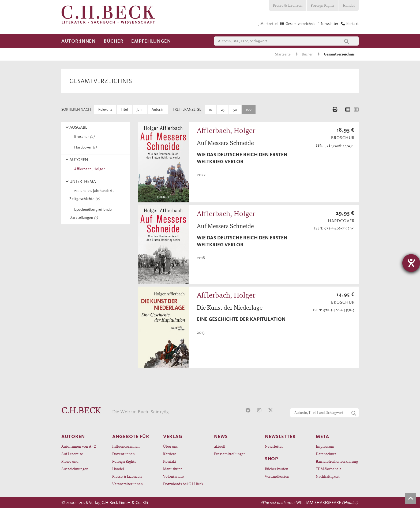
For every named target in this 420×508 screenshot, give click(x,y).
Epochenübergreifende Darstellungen (91, 214)
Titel (124, 110)
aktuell (220, 446)
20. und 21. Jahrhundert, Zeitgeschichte (92, 195)
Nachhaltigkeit (328, 476)
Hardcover (84, 147)
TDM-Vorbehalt (328, 469)
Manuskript (172, 469)
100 (249, 110)
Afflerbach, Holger (89, 169)
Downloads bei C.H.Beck (183, 484)
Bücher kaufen (277, 469)
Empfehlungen (151, 41)
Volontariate (173, 476)
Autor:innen (78, 41)
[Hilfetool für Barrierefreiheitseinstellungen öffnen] (411, 263)
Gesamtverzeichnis (339, 54)
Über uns (170, 446)
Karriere (170, 454)
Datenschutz (326, 454)
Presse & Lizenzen (288, 5)
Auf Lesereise (72, 454)
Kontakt (170, 461)
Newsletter (274, 446)
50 (235, 110)
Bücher (113, 41)
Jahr (140, 110)
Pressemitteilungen (230, 454)
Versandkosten (277, 476)
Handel (349, 5)
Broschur (83, 137)
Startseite (283, 54)
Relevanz (105, 110)
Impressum (325, 446)
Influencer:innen (126, 446)
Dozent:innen (123, 454)
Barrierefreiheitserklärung (337, 461)
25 (223, 110)
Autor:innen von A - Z (79, 446)
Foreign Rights (323, 5)
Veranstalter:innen (127, 484)
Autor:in (158, 110)
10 (210, 110)
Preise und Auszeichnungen (75, 465)
